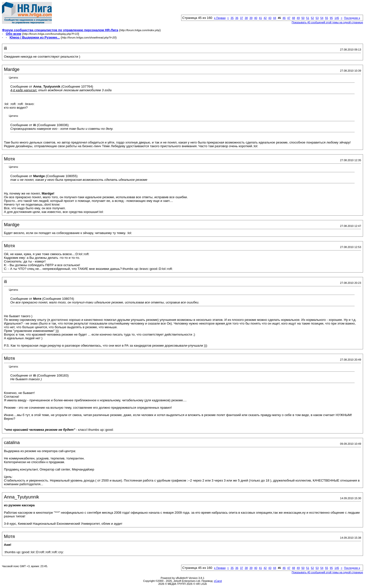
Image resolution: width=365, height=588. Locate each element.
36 (237, 18)
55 (326, 18)
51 (308, 18)
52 (312, 18)
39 (251, 18)
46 (284, 18)
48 (294, 18)
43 (270, 18)
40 (256, 18)
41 (260, 18)
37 (242, 18)
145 (337, 18)
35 (232, 18)
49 (298, 18)
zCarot (218, 581)
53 (317, 18)
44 (275, 18)
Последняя (352, 18)
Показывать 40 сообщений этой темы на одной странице (327, 22)
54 (322, 18)
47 (289, 18)
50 (303, 18)
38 (246, 18)
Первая (220, 18)
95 (331, 18)
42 (265, 18)
